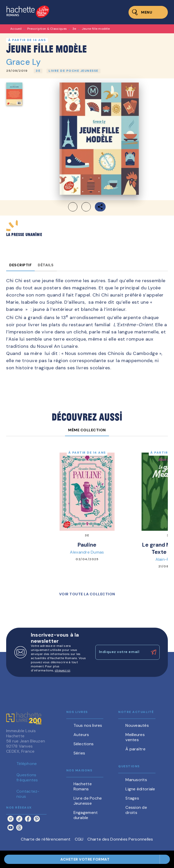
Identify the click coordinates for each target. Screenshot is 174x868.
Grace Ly (23, 62)
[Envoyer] (153, 652)
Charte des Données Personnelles (120, 839)
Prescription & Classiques (47, 29)
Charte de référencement (46, 839)
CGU (79, 839)
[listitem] (11, 819)
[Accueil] (28, 12)
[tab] (20, 265)
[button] (38, 71)
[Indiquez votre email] (121, 652)
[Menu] (148, 12)
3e (74, 29)
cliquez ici (62, 670)
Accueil (16, 29)
